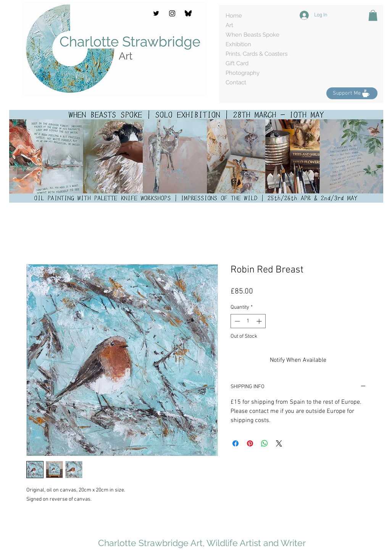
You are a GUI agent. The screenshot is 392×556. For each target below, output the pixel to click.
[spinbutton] (248, 321)
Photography (243, 73)
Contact (236, 82)
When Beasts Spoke (252, 35)
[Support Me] (352, 93)
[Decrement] (236, 321)
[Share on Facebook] (236, 443)
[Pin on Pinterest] (250, 443)
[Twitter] (156, 13)
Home (234, 16)
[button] (373, 15)
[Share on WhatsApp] (265, 443)
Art (229, 25)
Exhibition (238, 44)
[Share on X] (279, 443)
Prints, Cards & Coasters (256, 54)
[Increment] (260, 321)
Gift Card (237, 63)
